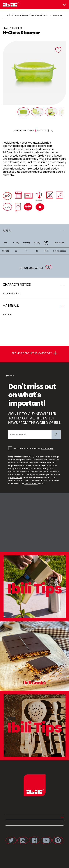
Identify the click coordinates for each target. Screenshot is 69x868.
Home (5, 15)
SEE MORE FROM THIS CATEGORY (35, 354)
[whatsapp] (28, 131)
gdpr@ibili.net (15, 478)
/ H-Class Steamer (54, 15)
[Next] (63, 114)
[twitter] (52, 131)
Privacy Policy (47, 448)
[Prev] (6, 114)
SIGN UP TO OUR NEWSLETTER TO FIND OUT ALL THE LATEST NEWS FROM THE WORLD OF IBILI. (34, 418)
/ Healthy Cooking (37, 15)
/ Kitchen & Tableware (18, 15)
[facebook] (42, 131)
